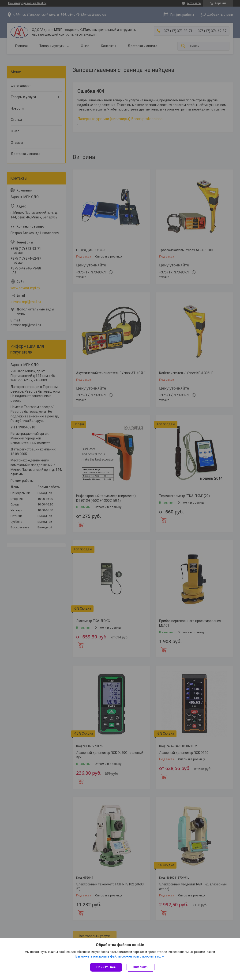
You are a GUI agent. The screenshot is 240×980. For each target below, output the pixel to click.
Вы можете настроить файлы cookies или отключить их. (118, 956)
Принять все (106, 967)
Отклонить (141, 967)
